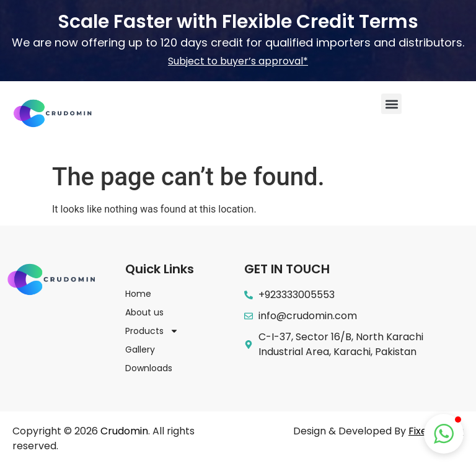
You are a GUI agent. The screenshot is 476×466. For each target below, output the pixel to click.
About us (144, 312)
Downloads (149, 368)
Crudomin (124, 431)
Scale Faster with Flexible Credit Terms (238, 22)
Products (152, 331)
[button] (391, 104)
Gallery (140, 349)
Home (138, 294)
